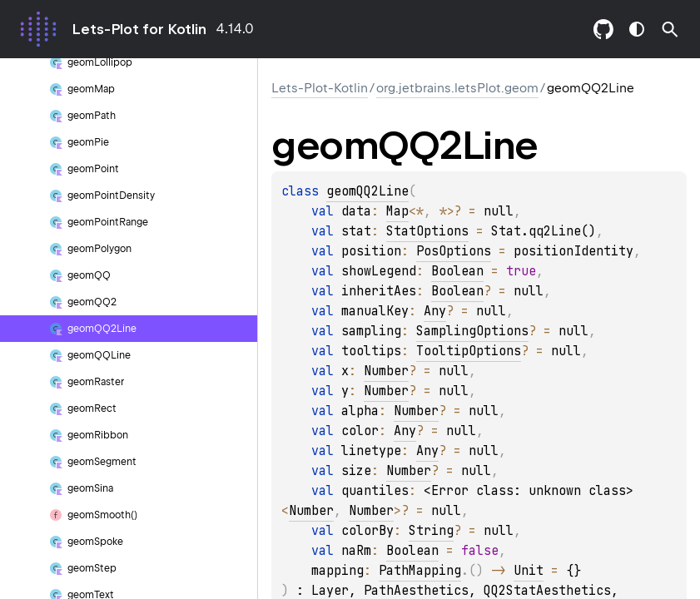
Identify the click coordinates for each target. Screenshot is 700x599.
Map (397, 211)
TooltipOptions (469, 351)
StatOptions (427, 231)
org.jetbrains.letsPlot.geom (457, 88)
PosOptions (454, 251)
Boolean (457, 271)
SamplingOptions (472, 331)
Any (435, 311)
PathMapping (420, 571)
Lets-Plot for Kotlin (139, 29)
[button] (670, 29)
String (431, 531)
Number (386, 371)
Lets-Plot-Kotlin (320, 88)
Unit (529, 571)
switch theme (637, 29)
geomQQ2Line (367, 191)
